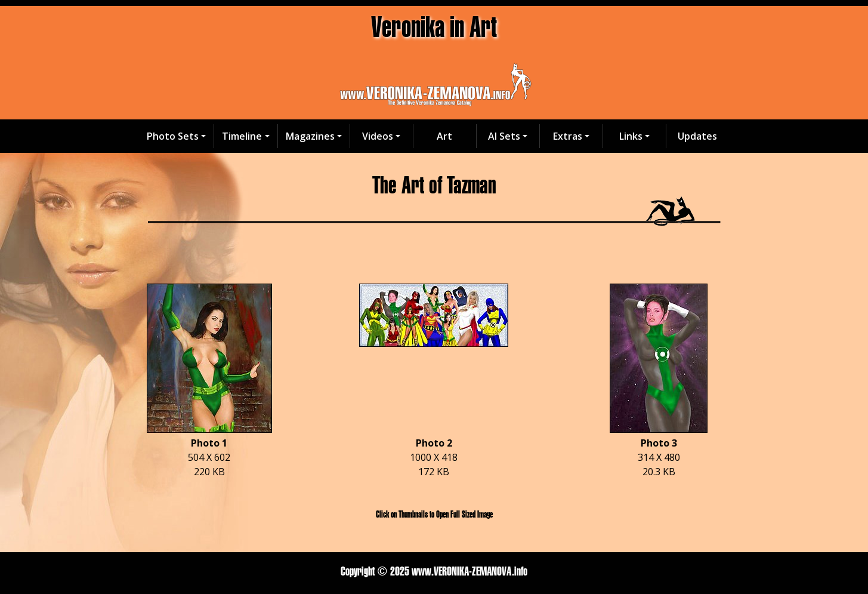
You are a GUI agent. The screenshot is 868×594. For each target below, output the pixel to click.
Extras (568, 136)
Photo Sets (173, 136)
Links (631, 136)
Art (444, 136)
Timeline (242, 136)
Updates (697, 136)
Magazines (310, 136)
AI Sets (504, 136)
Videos (378, 136)
